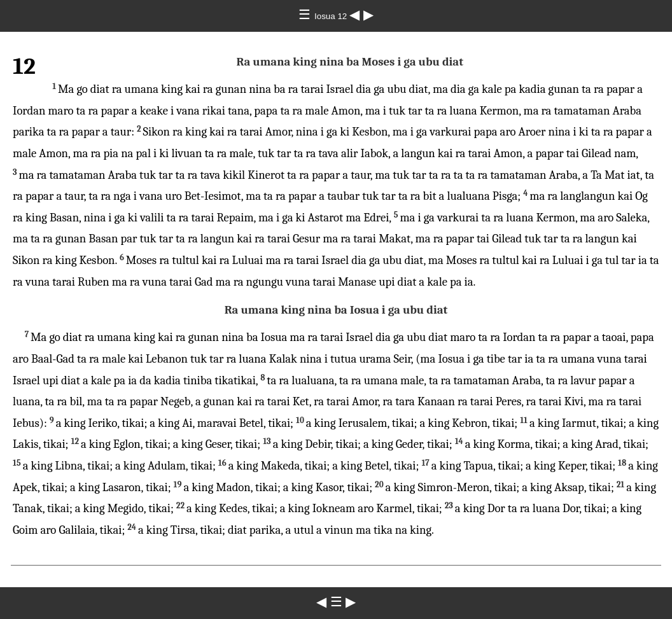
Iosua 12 (332, 16)
